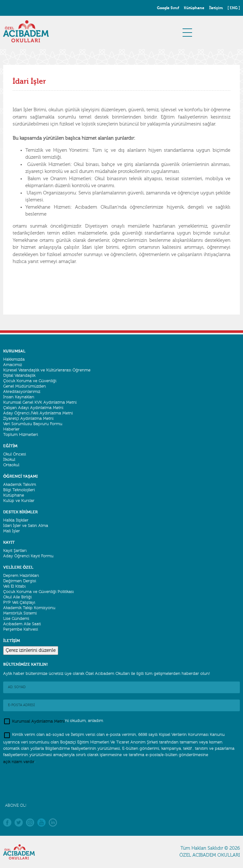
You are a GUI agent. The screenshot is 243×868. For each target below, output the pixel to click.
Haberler (11, 429)
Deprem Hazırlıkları (21, 576)
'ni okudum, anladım (53, 721)
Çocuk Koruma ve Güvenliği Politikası (38, 592)
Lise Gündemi (16, 619)
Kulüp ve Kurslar (19, 501)
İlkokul (9, 460)
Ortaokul (11, 465)
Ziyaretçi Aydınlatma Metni (28, 419)
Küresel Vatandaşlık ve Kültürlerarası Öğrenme (47, 370)
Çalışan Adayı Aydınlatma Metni (33, 408)
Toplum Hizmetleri (21, 435)
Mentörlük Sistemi (20, 613)
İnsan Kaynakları (19, 397)
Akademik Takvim (20, 485)
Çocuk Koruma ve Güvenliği (30, 381)
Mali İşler (12, 531)
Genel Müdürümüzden (25, 386)
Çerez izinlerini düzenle (31, 650)
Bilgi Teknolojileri (19, 490)
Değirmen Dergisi (20, 581)
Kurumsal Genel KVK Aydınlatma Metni (40, 402)
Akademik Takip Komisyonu (29, 608)
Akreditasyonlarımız (22, 392)
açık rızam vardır (19, 762)
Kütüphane (14, 495)
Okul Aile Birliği (17, 597)
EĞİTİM (10, 446)
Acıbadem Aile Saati (22, 624)
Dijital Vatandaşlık (19, 376)
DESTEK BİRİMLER (20, 512)
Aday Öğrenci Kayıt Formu (28, 556)
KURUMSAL (14, 351)
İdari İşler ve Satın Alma (26, 526)
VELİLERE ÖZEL (18, 567)
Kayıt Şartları (15, 551)
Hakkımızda (14, 359)
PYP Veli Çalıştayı (19, 602)
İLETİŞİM (12, 641)
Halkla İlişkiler (16, 520)
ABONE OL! (16, 805)
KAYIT (9, 542)
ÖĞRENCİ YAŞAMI (20, 476)
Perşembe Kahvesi (21, 629)
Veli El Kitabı (14, 586)
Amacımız (12, 365)
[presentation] (51, 784)
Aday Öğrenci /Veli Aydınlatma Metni (38, 413)
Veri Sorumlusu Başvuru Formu (33, 424)
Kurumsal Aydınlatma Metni (38, 721)
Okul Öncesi (15, 454)
